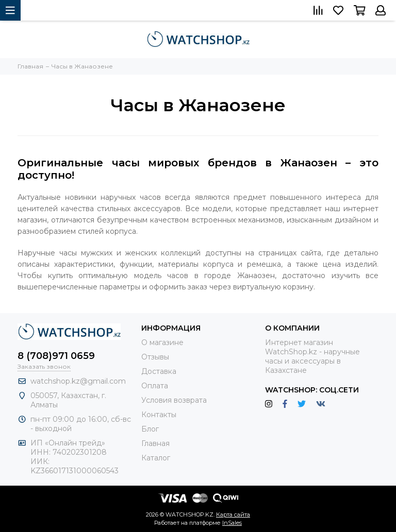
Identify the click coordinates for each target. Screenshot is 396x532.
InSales (232, 523)
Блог (150, 429)
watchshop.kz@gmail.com (78, 381)
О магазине (162, 342)
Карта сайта (233, 514)
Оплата (155, 386)
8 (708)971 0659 (56, 356)
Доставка (159, 371)
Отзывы (155, 357)
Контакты (159, 415)
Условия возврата (174, 400)
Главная (155, 443)
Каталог (156, 458)
